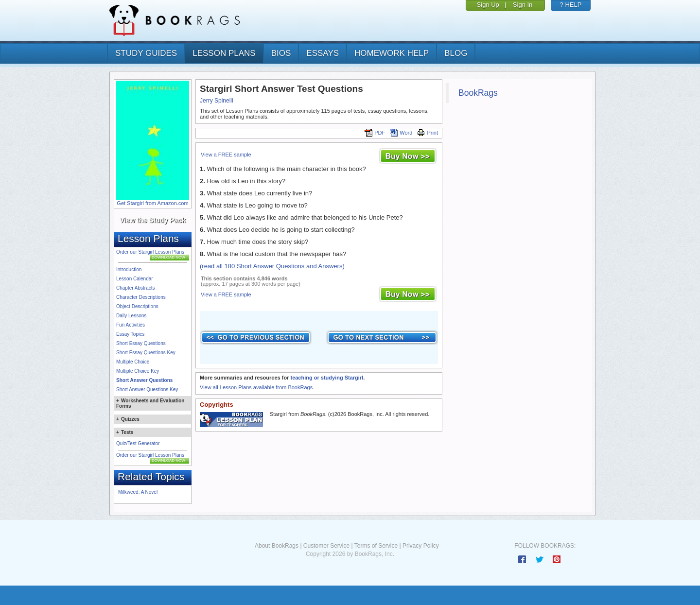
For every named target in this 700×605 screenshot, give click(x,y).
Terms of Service (376, 546)
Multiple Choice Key (138, 371)
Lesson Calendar (135, 279)
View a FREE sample (226, 155)
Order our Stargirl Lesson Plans (150, 252)
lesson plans (224, 53)
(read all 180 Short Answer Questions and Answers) (272, 266)
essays (323, 53)
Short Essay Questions (141, 343)
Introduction (129, 269)
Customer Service (326, 546)
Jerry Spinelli (217, 101)
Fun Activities (131, 325)
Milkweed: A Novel (138, 492)
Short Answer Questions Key (147, 389)
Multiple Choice (133, 362)
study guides (146, 53)
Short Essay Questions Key (146, 353)
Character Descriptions (141, 297)
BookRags (478, 93)
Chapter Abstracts (135, 288)
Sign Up (488, 5)
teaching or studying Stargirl (327, 378)
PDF (375, 133)
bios (281, 53)
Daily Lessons (131, 316)
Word (401, 133)
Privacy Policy (421, 546)
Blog (456, 53)
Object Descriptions (137, 306)
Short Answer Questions (144, 380)
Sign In (523, 5)
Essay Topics (130, 334)
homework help (392, 53)
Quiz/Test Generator (138, 443)
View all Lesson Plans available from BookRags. (257, 387)
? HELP (571, 5)
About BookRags (277, 546)
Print (428, 133)
